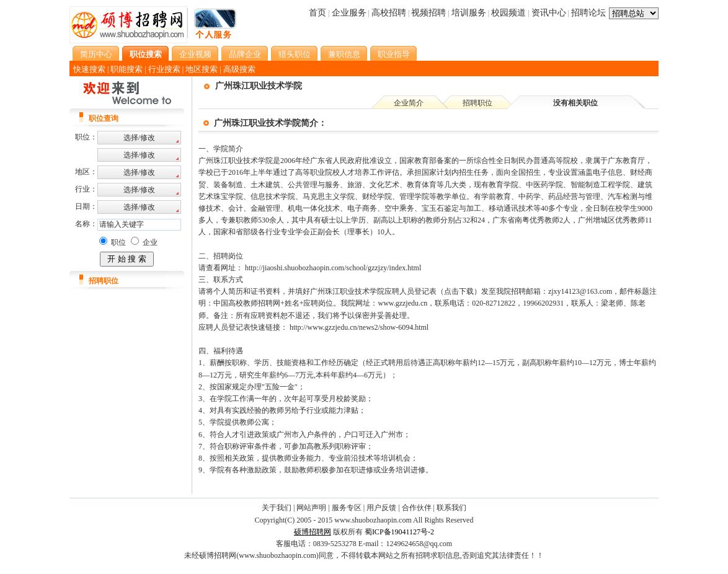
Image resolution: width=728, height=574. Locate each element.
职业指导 (394, 54)
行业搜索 (164, 69)
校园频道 (508, 13)
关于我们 (277, 508)
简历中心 (96, 54)
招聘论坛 (588, 13)
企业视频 (195, 54)
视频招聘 (428, 13)
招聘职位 (477, 103)
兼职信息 (344, 54)
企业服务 (349, 13)
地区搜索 (202, 69)
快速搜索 (89, 69)
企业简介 (409, 103)
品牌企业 (245, 54)
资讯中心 (549, 13)
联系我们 (451, 508)
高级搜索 (239, 69)
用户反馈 (381, 508)
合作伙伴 (417, 508)
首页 (317, 13)
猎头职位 (295, 54)
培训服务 (469, 13)
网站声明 (311, 508)
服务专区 (347, 508)
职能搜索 (127, 69)
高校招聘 (389, 13)
